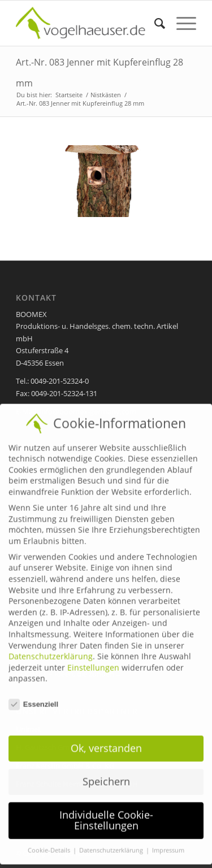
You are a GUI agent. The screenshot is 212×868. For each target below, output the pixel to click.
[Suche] (154, 23)
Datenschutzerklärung (51, 648)
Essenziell (33, 696)
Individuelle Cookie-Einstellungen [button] (106, 813)
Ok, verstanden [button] (106, 740)
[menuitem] (154, 23)
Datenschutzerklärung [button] (112, 843)
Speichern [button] (106, 774)
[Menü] (181, 23)
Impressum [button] (168, 843)
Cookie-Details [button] (50, 843)
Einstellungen (93, 660)
